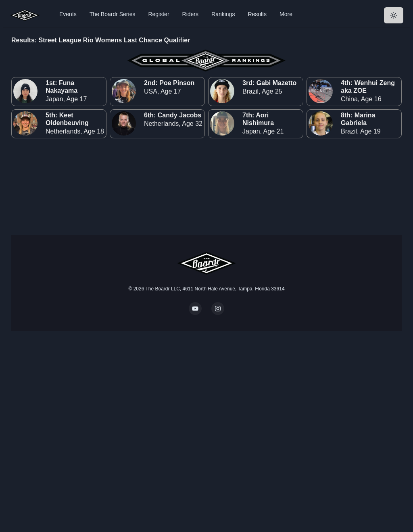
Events (68, 14)
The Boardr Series (113, 14)
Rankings (223, 14)
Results (257, 14)
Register (159, 14)
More (286, 14)
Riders (190, 14)
